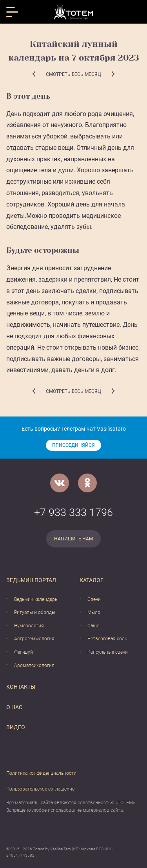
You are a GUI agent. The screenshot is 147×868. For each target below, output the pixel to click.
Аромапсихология (34, 665)
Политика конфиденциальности (41, 773)
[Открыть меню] (12, 12)
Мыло (94, 612)
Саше (93, 626)
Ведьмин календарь (36, 599)
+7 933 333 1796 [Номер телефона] (73, 512)
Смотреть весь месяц (73, 74)
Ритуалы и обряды (35, 612)
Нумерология (29, 626)
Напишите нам (73, 539)
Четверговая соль (107, 639)
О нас (14, 707)
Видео (16, 727)
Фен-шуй (24, 652)
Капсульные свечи (108, 652)
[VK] (60, 483)
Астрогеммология (34, 639)
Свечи (94, 599)
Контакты (21, 687)
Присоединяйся (73, 445)
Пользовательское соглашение (40, 789)
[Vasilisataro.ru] (73, 12)
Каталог (92, 580)
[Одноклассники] (87, 483)
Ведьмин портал (31, 580)
